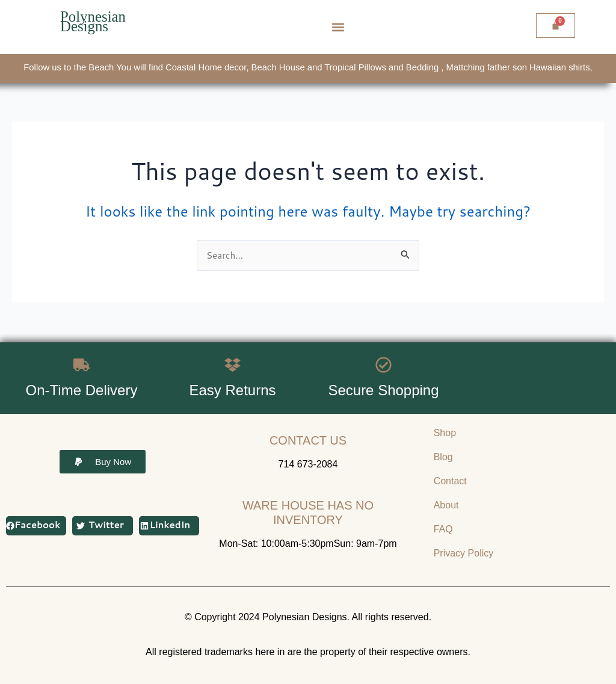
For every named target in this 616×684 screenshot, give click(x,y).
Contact (450, 481)
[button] (338, 27)
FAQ (443, 529)
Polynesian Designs (94, 21)
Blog (443, 457)
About (446, 505)
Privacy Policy (464, 553)
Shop (445, 433)
